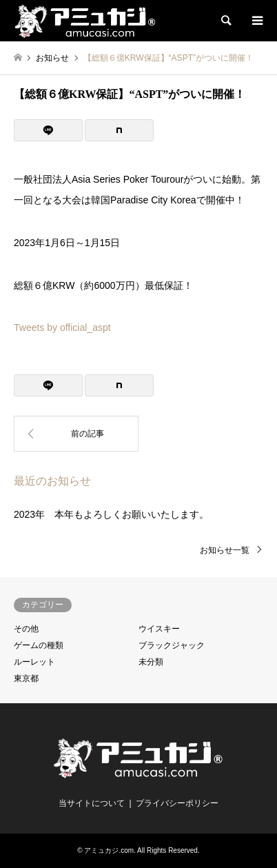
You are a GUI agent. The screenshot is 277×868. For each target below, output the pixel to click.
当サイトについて (92, 803)
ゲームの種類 (39, 645)
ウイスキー (159, 629)
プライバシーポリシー (177, 803)
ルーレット (34, 662)
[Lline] (48, 130)
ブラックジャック (172, 645)
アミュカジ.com (109, 850)
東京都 (26, 678)
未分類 (151, 662)
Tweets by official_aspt (62, 327)
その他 (26, 629)
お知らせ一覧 (225, 550)
